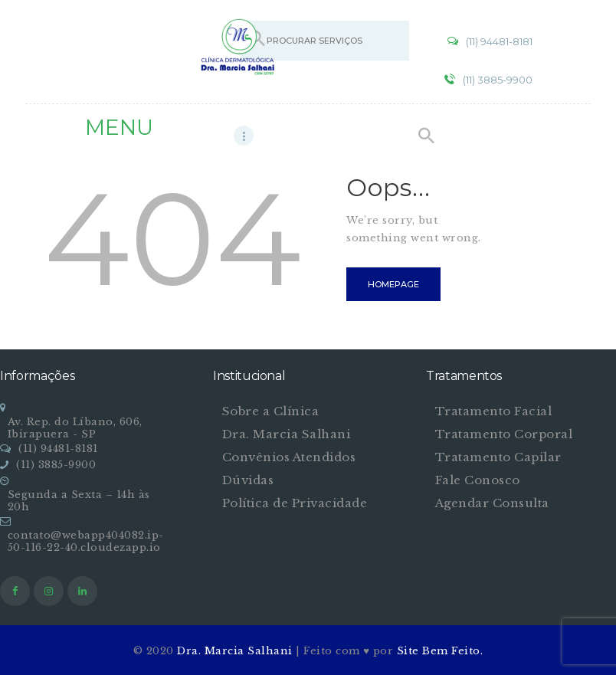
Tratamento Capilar (498, 457)
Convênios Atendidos (289, 457)
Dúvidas (248, 480)
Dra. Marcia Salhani (287, 434)
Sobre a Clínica (271, 411)
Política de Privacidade (295, 503)
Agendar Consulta (492, 503)
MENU (119, 127)
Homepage (393, 284)
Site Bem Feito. (440, 651)
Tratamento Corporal (504, 434)
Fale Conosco (478, 480)
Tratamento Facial (494, 411)
